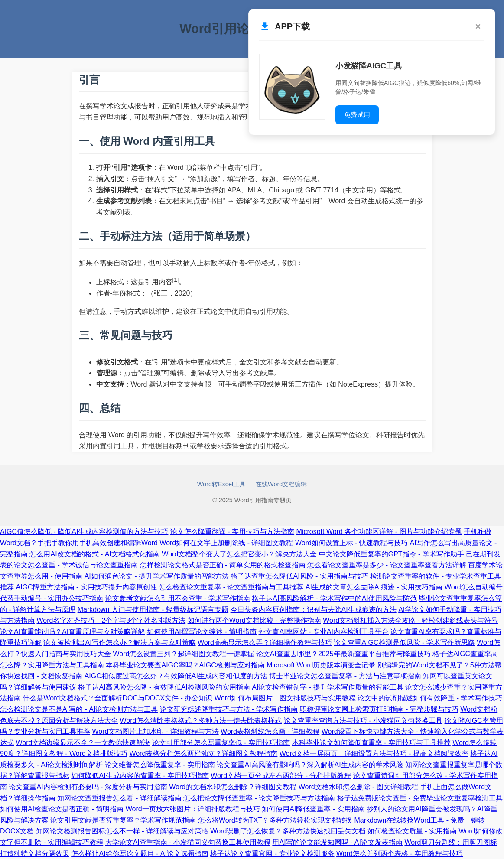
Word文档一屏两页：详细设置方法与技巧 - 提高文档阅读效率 (374, 753)
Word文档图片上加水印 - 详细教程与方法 (155, 731)
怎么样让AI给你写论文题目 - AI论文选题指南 (140, 854)
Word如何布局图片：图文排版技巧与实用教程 (285, 698)
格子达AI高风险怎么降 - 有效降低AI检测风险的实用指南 (164, 687)
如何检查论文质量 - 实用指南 (412, 831)
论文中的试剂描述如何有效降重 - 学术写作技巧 (430, 698)
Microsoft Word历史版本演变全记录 (321, 665)
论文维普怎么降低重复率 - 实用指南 (160, 765)
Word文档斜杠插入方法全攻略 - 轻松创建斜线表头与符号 (410, 620)
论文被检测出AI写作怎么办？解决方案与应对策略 (119, 643)
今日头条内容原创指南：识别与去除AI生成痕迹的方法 (314, 610)
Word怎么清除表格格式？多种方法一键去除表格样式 (201, 721)
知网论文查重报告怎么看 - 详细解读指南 (119, 798)
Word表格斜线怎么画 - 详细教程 (270, 731)
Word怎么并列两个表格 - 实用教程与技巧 (400, 854)
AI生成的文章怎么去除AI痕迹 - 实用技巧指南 (374, 587)
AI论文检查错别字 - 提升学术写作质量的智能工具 (327, 687)
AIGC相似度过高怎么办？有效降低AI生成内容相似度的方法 (176, 676)
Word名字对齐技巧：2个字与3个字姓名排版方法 (111, 620)
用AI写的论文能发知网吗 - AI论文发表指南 (337, 842)
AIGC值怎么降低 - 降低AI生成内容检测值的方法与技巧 (84, 532)
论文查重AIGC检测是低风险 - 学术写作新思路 (404, 643)
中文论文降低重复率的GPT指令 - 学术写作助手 (392, 554)
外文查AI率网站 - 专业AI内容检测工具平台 (323, 632)
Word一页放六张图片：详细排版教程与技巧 (193, 809)
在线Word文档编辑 (281, 484)
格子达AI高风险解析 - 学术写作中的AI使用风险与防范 (334, 598)
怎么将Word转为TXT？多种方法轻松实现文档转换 (275, 820)
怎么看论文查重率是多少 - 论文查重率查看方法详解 (387, 565)
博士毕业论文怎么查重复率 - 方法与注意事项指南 (345, 676)
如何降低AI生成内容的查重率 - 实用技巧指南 (140, 776)
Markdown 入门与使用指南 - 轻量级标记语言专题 (153, 610)
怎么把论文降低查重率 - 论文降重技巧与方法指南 (259, 798)
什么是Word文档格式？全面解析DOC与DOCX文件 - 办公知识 (117, 698)
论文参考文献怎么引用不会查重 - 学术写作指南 (178, 598)
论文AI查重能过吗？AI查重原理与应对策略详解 (72, 632)
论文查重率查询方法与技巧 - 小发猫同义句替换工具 (363, 721)
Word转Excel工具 (221, 484)
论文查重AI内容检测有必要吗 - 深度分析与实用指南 (88, 787)
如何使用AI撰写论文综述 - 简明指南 (202, 632)
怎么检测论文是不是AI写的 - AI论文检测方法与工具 (79, 709)
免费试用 (357, 115)
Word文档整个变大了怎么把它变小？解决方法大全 (239, 554)
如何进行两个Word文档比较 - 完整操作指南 (254, 620)
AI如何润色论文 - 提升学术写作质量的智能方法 (157, 576)
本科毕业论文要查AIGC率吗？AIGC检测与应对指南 (185, 665)
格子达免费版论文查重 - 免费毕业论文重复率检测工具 (420, 798)
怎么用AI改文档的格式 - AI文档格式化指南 (94, 554)
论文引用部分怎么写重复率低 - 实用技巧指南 (221, 743)
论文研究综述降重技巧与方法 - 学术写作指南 (229, 709)
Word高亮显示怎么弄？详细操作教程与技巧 (265, 643)
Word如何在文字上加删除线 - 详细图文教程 (226, 543)
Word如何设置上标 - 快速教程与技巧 (351, 543)
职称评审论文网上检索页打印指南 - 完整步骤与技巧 (379, 709)
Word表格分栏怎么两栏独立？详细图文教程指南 (203, 753)
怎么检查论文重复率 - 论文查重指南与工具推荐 (231, 587)
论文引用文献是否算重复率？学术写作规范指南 (123, 820)
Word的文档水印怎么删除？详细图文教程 (233, 787)
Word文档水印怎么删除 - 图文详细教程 (358, 787)
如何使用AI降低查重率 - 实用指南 (313, 809)
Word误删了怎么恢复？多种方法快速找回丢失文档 (288, 831)
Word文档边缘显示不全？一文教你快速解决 (83, 743)
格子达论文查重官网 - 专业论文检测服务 (272, 854)
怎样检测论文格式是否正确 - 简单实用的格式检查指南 (223, 565)
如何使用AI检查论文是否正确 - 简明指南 (62, 809)
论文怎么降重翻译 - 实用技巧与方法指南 (232, 532)
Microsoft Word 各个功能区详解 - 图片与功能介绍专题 (379, 532)
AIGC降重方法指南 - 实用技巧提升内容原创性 (86, 587)
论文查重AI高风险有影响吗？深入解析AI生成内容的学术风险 (310, 765)
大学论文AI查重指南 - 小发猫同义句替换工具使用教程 (188, 842)
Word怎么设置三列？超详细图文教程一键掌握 (183, 654)
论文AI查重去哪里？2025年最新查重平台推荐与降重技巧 (343, 654)
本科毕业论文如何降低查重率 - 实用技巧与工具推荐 (371, 743)
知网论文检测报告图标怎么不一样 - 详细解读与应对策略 (122, 831)
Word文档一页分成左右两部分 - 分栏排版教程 (281, 776)
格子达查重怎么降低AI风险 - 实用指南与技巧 (299, 576)
